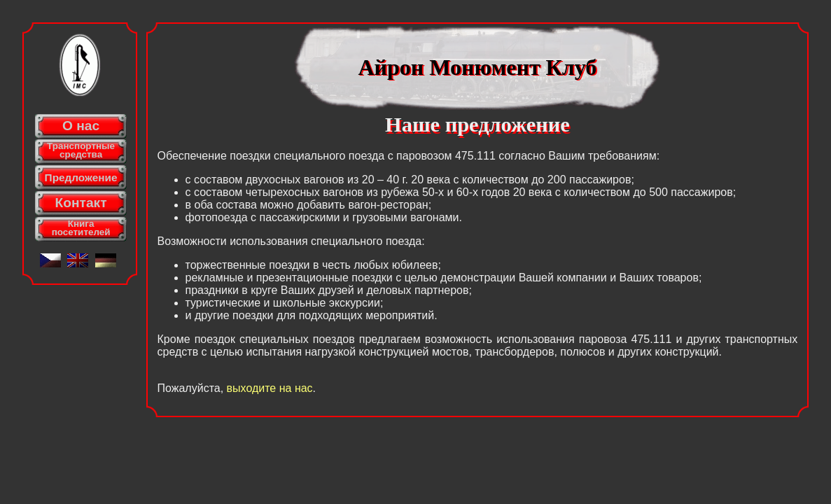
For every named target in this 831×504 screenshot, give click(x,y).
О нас (81, 126)
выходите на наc (270, 388)
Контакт (81, 203)
